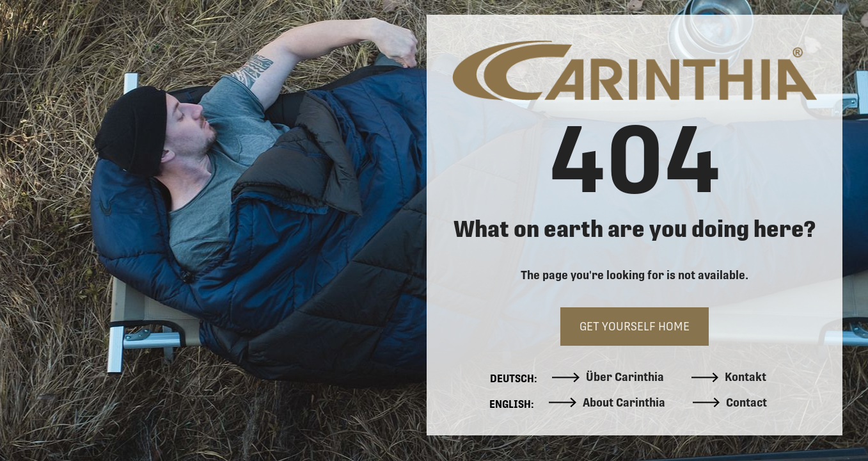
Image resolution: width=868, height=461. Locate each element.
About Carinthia (607, 403)
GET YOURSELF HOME (635, 326)
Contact (730, 403)
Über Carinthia (608, 377)
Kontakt (729, 377)
